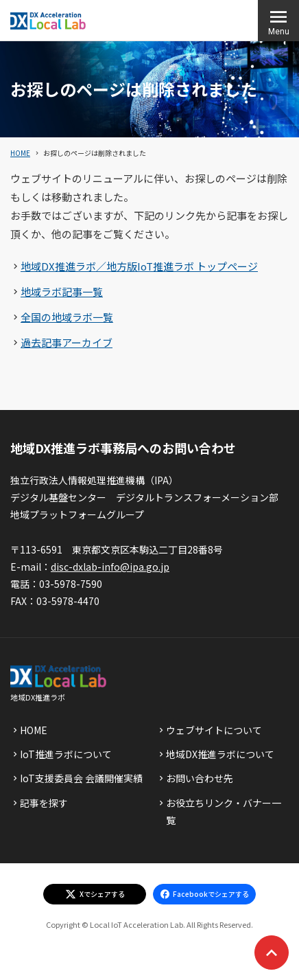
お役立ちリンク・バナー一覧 (224, 811)
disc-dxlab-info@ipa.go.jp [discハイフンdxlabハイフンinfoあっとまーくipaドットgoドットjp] (110, 567)
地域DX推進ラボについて (220, 754)
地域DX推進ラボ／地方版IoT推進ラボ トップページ (139, 266)
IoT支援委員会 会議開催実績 (81, 778)
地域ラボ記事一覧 (62, 292)
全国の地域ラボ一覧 (67, 317)
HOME (20, 153)
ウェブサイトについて (214, 730)
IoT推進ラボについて (66, 754)
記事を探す (44, 803)
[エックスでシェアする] (95, 894)
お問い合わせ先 (200, 778)
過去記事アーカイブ (67, 342)
